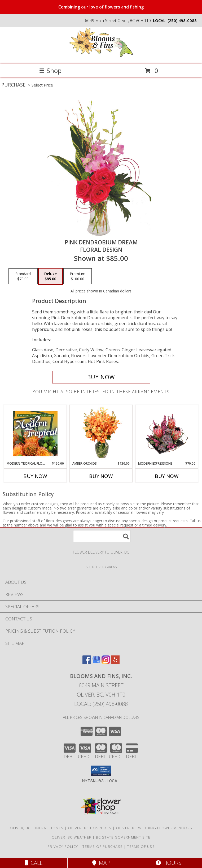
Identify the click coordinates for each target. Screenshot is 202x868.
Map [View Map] (101, 863)
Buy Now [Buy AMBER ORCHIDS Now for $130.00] (101, 476)
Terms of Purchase (102, 847)
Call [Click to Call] (34, 863)
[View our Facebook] (87, 662)
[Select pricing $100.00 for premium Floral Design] (78, 276)
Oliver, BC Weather (72, 837)
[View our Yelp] (115, 662)
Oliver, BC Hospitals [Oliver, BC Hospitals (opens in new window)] (90, 828)
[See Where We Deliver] (101, 567)
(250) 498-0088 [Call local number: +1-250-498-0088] (182, 20)
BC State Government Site (123, 837)
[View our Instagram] (106, 662)
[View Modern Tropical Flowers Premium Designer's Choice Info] (35, 433)
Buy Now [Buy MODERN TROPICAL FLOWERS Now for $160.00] (35, 476)
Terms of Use (141, 847)
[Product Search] (102, 536)
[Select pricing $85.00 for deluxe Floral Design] (50, 276)
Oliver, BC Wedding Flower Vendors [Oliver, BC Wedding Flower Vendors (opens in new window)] (154, 828)
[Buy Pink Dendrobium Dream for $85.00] (101, 377)
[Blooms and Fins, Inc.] (101, 57)
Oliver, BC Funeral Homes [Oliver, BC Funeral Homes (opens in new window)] (37, 828)
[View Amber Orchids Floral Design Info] (101, 433)
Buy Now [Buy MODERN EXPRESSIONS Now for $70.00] (167, 476)
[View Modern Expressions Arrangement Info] (167, 433)
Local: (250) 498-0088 (101, 704)
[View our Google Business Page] (96, 662)
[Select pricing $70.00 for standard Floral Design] (23, 276)
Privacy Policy (63, 847)
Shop (50, 70)
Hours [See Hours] (168, 863)
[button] (101, 771)
